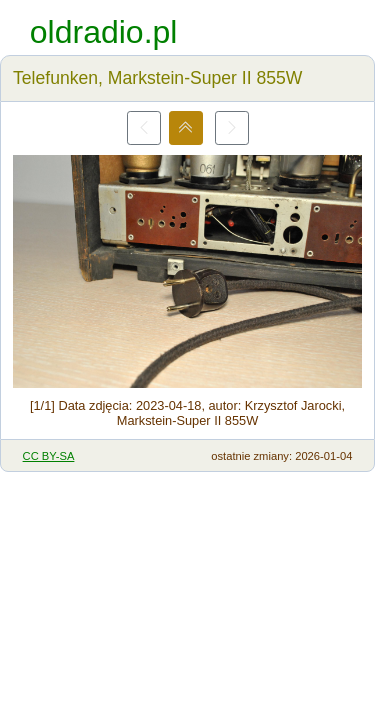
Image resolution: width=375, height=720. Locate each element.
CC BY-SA (49, 456)
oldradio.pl (104, 32)
